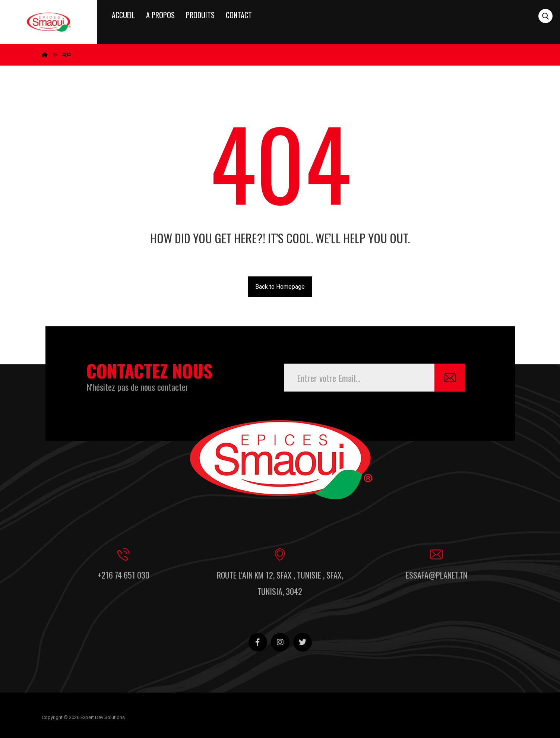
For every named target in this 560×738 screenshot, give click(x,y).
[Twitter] (303, 642)
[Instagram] (280, 642)
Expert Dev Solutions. (103, 717)
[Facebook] (258, 642)
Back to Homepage (280, 287)
